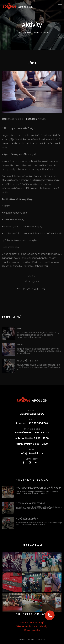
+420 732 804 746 (37, 423)
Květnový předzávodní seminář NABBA (39, 488)
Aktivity (38, 33)
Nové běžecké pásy (27, 519)
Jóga (20, 345)
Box (19, 328)
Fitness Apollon (24, 33)
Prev (24, 289)
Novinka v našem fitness (31, 503)
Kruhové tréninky (27, 361)
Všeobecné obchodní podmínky (32, 626)
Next (39, 289)
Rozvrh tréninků (32, 630)
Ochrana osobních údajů (32, 623)
